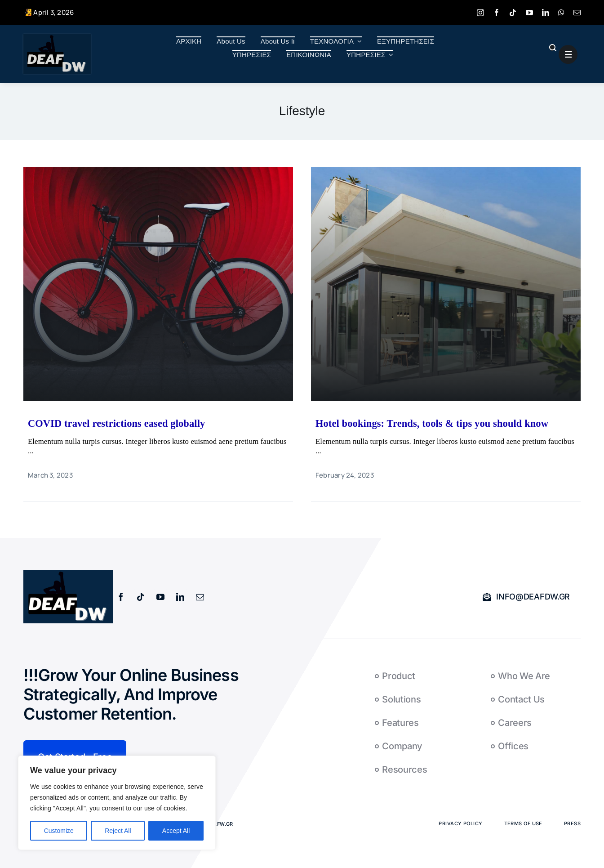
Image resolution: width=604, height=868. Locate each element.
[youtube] (529, 13)
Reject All (118, 831)
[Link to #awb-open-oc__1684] (568, 54)
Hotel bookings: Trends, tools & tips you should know (432, 423)
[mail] (577, 13)
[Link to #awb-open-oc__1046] (552, 48)
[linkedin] (546, 13)
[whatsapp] (561, 13)
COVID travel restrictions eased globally (116, 423)
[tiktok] (513, 13)
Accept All (176, 831)
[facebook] (497, 13)
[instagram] (480, 13)
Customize (59, 831)
